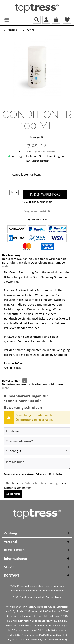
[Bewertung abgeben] (37, 451)
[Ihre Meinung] (37, 464)
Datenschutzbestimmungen (43, 483)
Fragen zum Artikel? (37, 211)
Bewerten (37, 219)
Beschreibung (11, 255)
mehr (6, 266)
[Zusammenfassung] (37, 441)
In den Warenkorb (45, 194)
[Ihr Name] (37, 431)
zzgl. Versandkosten (44, 151)
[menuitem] (3, 20)
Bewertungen (11, 381)
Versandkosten (18, 591)
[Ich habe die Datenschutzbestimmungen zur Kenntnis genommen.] (5, 483)
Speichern (13, 494)
